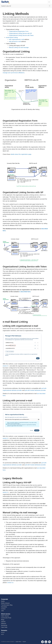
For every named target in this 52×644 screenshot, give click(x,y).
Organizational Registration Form (19, 31)
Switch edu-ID (6, 6)
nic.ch (3, 632)
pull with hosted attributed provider (35, 390)
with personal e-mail (15, 41)
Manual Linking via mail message (19, 47)
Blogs (3, 620)
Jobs (3, 611)
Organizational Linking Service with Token (21, 35)
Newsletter (4, 607)
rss (49, 642)
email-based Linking (12, 37)
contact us (10, 583)
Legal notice (18, 642)
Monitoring (4, 625)
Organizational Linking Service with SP (20, 33)
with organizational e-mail (16, 39)
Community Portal (6, 618)
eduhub (3, 622)
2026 (3, 642)
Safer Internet (5, 616)
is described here (25, 292)
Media (3, 601)
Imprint (24, 642)
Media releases (5, 603)
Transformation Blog (7, 605)
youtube (46, 642)
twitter (42, 642)
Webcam (4, 623)
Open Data (4, 627)
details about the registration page (21, 154)
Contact (3, 609)
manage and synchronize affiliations (14, 73)
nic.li (2, 634)
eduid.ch (5, 366)
